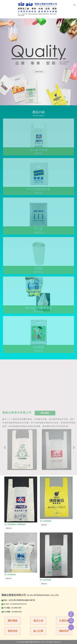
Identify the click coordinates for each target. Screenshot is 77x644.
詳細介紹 (8, 528)
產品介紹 (38, 621)
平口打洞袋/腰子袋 (38, 190)
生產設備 (64, 621)
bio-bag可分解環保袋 (38, 309)
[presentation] (6, 447)
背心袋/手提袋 (38, 151)
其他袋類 (38, 348)
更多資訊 (46, 413)
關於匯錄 (13, 621)
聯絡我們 (64, 631)
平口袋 (38, 230)
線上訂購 (38, 631)
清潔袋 (38, 269)
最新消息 (13, 631)
